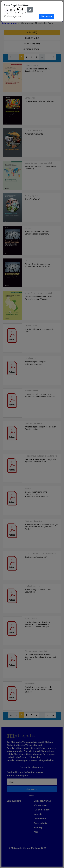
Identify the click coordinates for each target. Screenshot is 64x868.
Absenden (46, 16)
